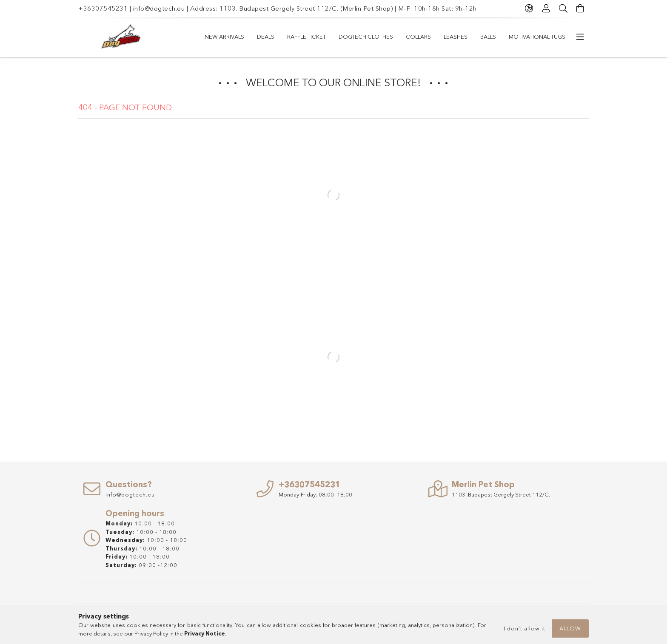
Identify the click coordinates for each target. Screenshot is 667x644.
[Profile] (546, 9)
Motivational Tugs (537, 37)
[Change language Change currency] (529, 9)
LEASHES (456, 37)
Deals (266, 37)
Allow (570, 628)
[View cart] (580, 9)
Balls (488, 37)
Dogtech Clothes (366, 37)
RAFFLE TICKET (306, 37)
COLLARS (418, 37)
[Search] (563, 9)
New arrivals (224, 37)
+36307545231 (103, 8)
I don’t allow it (524, 628)
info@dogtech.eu (159, 8)
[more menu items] (580, 37)
